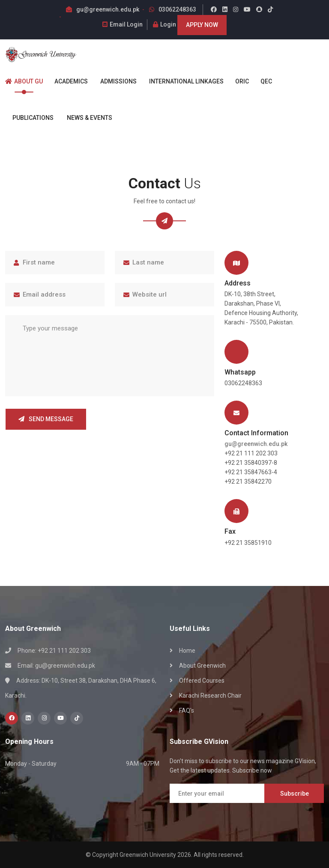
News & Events (85, 118)
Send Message (46, 419)
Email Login (123, 24)
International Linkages (182, 81)
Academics (67, 81)
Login (164, 24)
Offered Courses (202, 681)
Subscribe (295, 794)
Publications (29, 118)
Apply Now (202, 25)
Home (187, 651)
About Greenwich (202, 666)
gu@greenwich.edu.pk (108, 9)
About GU (24, 81)
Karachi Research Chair (210, 696)
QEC (263, 81)
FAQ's (187, 710)
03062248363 (177, 9)
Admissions (114, 81)
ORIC (238, 81)
